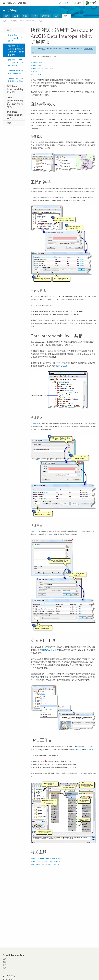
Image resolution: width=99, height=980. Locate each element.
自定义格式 (89, 750)
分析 (35, 16)
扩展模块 (14, 21)
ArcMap (10, 10)
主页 (7, 16)
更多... (67, 16)
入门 (16, 16)
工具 (57, 16)
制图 (25, 16)
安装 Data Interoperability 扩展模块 (46, 865)
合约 (5, 965)
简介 (40, 21)
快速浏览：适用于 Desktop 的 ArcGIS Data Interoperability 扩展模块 (16, 50)
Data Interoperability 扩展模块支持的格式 (16, 80)
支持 (5, 968)
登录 (79, 3)
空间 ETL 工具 (38, 71)
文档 (5, 962)
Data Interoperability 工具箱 (43, 68)
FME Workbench (50, 650)
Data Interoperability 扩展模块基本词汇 (16, 72)
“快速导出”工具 (36, 531)
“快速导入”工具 (36, 424)
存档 (44, 48)
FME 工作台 (37, 74)
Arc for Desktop (17, 3)
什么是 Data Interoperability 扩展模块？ (16, 38)
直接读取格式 (38, 62)
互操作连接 (37, 65)
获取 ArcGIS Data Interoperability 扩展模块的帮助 (16, 63)
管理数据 (46, 16)
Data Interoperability (28, 21)
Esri (91, 3)
